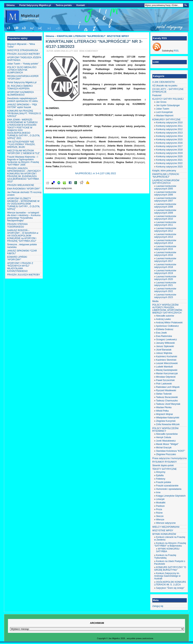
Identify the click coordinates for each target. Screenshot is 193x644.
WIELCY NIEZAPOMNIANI (166, 527)
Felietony (161, 479)
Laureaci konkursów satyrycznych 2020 (165, 278)
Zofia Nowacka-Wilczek (168, 424)
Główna (10, 5)
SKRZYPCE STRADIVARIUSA (23, 50)
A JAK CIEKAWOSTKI (164, 82)
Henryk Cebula (164, 437)
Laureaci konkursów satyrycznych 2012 (165, 230)
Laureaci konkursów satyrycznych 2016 (165, 254)
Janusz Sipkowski (165, 346)
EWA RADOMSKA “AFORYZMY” (24, 189)
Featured (157, 95)
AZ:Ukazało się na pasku (165, 86)
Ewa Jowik (161, 333)
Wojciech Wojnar (165, 414)
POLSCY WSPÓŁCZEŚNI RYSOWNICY (165, 430)
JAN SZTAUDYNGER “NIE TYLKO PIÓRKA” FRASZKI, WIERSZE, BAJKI (21, 144)
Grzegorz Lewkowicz (167, 340)
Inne (158, 492)
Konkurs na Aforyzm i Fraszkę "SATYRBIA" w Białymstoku (170, 544)
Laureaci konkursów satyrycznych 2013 (165, 236)
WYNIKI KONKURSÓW (164, 534)
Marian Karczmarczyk (167, 373)
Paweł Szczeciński (165, 380)
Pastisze (160, 506)
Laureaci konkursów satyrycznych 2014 (165, 242)
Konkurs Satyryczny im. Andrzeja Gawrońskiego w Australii (167, 576)
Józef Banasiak (164, 350)
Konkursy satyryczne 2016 (169, 143)
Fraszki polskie (164, 482)
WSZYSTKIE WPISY (118, 36)
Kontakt (81, 5)
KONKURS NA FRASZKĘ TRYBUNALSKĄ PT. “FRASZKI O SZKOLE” (24, 113)
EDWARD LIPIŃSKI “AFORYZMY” (17, 258)
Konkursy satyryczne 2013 (169, 133)
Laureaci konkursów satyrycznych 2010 (165, 218)
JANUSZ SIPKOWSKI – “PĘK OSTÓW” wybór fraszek (22, 106)
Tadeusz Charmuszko (167, 401)
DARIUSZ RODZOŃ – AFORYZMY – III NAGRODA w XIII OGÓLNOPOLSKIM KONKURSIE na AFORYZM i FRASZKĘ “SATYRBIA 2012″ (23, 236)
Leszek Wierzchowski (167, 363)
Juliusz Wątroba (164, 353)
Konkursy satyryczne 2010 (169, 123)
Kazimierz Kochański (167, 356)
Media (155, 301)
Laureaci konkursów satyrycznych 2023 (165, 296)
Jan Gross (161, 102)
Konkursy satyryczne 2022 (169, 163)
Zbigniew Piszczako (166, 454)
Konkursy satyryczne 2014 (169, 136)
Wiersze (160, 520)
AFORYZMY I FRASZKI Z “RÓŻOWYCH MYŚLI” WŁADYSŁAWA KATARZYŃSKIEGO (20, 267)
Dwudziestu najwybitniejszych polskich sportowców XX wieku (23, 100)
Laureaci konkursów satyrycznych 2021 (165, 284)
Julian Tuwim (163, 109)
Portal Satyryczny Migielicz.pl (35, 5)
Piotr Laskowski (164, 384)
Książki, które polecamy (164, 171)
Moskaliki (161, 503)
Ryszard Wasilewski (166, 390)
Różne (159, 513)
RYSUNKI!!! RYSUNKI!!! (165, 462)
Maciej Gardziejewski (167, 370)
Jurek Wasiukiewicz (166, 441)
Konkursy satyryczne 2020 (169, 156)
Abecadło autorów (165, 316)
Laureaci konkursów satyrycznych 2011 (165, 224)
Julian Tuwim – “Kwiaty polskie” (23, 64)
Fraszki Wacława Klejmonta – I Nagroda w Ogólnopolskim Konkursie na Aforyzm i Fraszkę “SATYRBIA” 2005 (23, 161)
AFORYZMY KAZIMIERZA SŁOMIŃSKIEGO (20, 94)
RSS (176, 51)
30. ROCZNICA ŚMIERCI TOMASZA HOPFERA (20, 87)
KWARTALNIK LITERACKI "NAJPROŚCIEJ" (81, 36)
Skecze (160, 516)
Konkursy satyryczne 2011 (169, 126)
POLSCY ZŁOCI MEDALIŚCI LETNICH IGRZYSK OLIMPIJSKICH (22, 70)
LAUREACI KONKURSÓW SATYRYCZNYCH (166, 182)
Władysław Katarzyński (168, 418)
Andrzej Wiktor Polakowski (169, 323)
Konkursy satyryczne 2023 (169, 167)
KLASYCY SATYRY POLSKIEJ (168, 99)
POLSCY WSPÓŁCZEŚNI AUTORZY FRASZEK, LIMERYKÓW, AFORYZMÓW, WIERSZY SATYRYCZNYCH (167, 309)
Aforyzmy (161, 472)
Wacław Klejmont (165, 116)
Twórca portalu (64, 5)
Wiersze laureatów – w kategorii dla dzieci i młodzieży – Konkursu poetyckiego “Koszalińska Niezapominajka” (24, 217)
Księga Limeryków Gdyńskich (171, 496)
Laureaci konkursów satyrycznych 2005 (165, 187)
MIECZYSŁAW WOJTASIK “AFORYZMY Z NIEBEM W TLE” (24, 152)
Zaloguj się (158, 606)
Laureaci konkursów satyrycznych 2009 (165, 212)
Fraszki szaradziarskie (167, 486)
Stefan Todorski (164, 394)
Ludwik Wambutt (164, 367)
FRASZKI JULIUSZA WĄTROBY (24, 54)
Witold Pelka (162, 411)
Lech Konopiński (164, 112)
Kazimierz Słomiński (166, 360)
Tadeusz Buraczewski (167, 397)
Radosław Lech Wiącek (168, 387)
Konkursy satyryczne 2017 (169, 146)
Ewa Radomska (164, 336)
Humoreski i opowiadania (169, 489)
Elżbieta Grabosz (165, 329)
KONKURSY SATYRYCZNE (166, 120)
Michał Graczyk (164, 448)
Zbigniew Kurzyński (166, 421)
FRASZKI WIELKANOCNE (21, 185)
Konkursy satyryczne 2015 (169, 140)
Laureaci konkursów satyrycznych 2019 (165, 272)
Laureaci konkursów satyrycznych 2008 (165, 205)
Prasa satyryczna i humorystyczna (169, 458)
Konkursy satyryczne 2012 (169, 129)
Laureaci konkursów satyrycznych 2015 (165, 248)
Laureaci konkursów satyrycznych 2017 (165, 260)
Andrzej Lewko (163, 319)
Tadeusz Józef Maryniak (168, 404)
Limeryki (160, 499)
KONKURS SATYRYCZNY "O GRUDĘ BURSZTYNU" (170, 569)
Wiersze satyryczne (166, 523)
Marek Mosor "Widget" (167, 444)
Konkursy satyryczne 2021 (169, 160)
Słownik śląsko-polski (163, 465)
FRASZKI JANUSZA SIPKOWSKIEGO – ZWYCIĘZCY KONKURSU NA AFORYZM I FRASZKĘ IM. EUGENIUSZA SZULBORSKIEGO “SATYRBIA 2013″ (24, 175)
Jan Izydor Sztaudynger (168, 105)
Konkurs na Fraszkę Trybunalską (165, 557)
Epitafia (160, 475)
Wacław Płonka (164, 407)
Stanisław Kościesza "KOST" (171, 451)
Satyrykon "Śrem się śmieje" (170, 588)
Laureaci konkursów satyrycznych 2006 (165, 193)
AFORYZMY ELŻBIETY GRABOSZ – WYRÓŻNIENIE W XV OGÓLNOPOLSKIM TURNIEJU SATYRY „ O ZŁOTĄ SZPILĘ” (23, 204)
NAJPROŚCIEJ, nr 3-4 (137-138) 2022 (96, 173)
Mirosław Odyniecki (166, 377)
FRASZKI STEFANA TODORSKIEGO (17, 225)
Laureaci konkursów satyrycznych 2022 (165, 290)
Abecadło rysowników (167, 434)
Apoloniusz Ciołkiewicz (167, 326)
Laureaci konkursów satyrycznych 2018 (165, 266)
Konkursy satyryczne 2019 (169, 153)
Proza (159, 509)
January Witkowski (165, 343)
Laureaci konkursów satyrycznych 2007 (165, 199)
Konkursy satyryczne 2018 (169, 150)
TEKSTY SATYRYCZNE (164, 469)
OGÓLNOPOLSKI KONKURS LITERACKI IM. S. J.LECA (170, 583)
